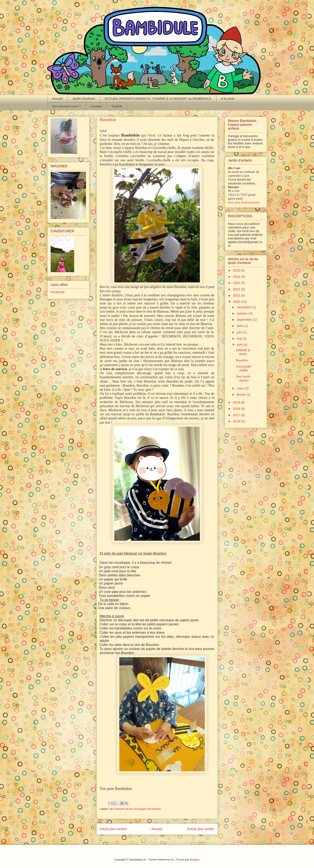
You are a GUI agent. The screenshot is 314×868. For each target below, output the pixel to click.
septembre (245, 320)
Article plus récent (113, 829)
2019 (237, 402)
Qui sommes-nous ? (66, 106)
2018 (237, 409)
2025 (237, 270)
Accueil (57, 99)
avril (240, 345)
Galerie (117, 106)
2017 (237, 415)
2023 (237, 283)
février (242, 394)
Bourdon (242, 360)
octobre (243, 313)
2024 (237, 277)
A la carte (228, 99)
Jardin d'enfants (83, 99)
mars (241, 388)
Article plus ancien (201, 829)
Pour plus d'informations (244, 202)
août (240, 326)
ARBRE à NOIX (243, 352)
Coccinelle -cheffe (244, 368)
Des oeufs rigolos (243, 378)
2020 (237, 302)
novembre (244, 307)
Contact (96, 106)
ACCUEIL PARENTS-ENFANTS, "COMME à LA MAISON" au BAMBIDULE (158, 99)
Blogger (195, 860)
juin (240, 332)
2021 (237, 295)
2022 (237, 289)
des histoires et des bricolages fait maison (135, 809)
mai (240, 338)
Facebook (58, 292)
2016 (237, 421)
